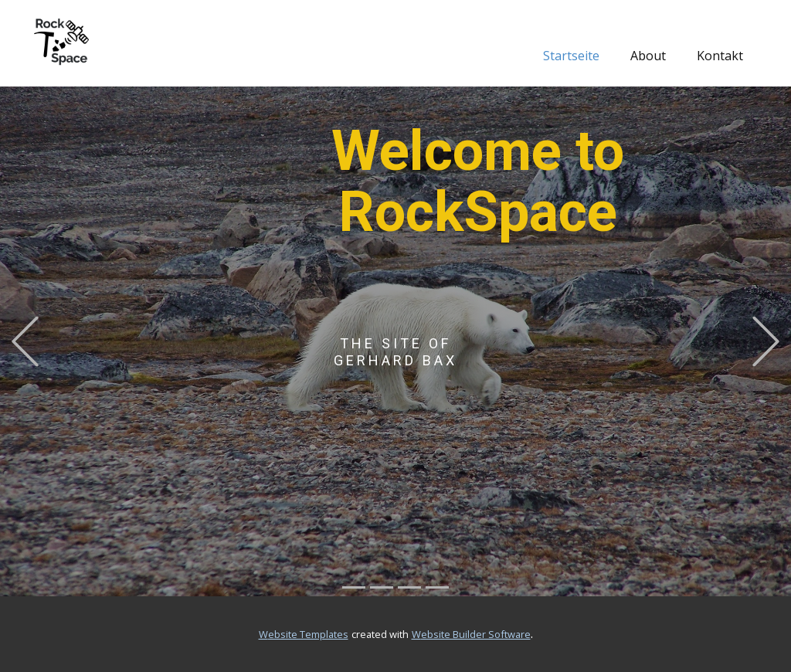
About (648, 56)
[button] (25, 342)
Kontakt (720, 56)
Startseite (571, 56)
